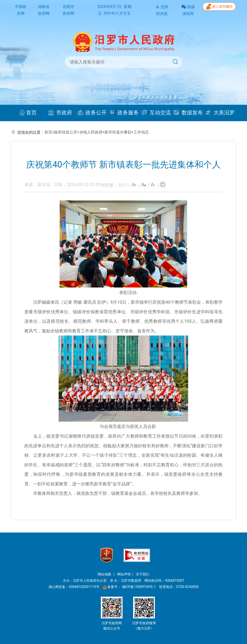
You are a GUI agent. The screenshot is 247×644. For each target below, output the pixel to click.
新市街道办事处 (118, 132)
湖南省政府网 (44, 10)
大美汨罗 (220, 113)
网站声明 (124, 574)
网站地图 (105, 574)
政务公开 (92, 113)
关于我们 (143, 574)
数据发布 (188, 113)
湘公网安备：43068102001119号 (74, 587)
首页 (28, 113)
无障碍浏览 (162, 10)
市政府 (60, 113)
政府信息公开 (66, 132)
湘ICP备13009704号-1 (139, 587)
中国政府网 (21, 10)
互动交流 (156, 113)
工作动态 (141, 132)
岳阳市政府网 (69, 10)
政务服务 (124, 113)
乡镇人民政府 (91, 132)
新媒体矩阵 (188, 10)
